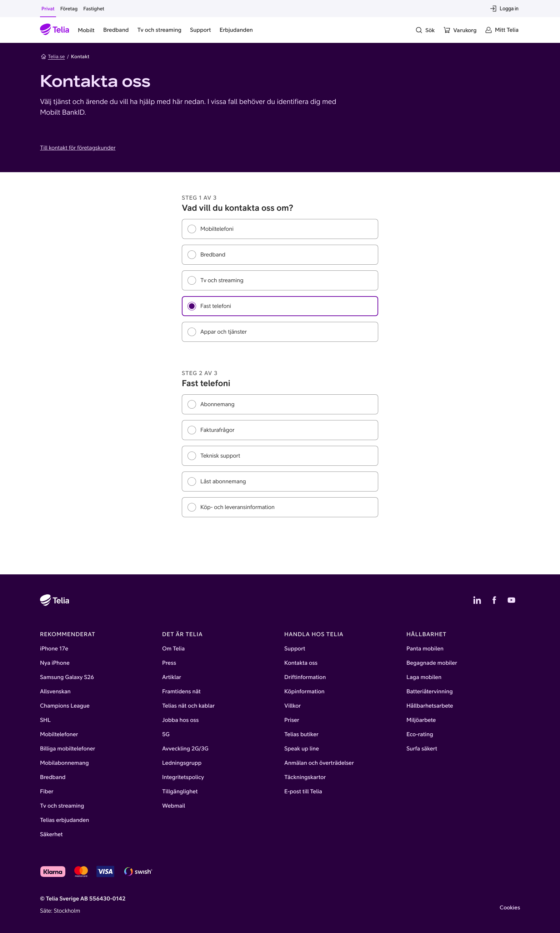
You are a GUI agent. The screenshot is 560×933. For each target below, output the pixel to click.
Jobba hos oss (180, 720)
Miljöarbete (421, 720)
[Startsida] (55, 30)
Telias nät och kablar (188, 706)
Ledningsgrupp (182, 763)
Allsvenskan (55, 692)
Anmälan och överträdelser (319, 763)
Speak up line (302, 749)
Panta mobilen (425, 649)
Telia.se (53, 56)
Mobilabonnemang (64, 763)
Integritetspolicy (183, 777)
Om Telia (173, 649)
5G (166, 734)
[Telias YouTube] (511, 600)
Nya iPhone (55, 663)
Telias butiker (301, 734)
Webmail (174, 806)
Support (295, 649)
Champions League (65, 706)
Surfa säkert (422, 749)
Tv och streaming (62, 806)
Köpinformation (304, 692)
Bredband (53, 777)
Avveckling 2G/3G (185, 749)
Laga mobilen (424, 677)
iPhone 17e (54, 649)
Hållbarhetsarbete (430, 706)
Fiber (47, 792)
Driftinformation (305, 677)
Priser (292, 720)
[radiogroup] (280, 280)
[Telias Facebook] (494, 600)
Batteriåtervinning (430, 692)
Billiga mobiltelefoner (67, 749)
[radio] (280, 229)
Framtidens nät (181, 692)
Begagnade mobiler (432, 663)
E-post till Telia (303, 792)
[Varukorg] (460, 30)
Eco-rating (420, 734)
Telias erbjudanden (64, 820)
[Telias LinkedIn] (477, 600)
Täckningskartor (305, 777)
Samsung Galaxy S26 (67, 677)
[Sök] (425, 30)
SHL (45, 720)
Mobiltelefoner (59, 734)
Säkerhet (51, 834)
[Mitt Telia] (502, 30)
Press (169, 663)
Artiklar (172, 677)
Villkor (292, 706)
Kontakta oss (301, 663)
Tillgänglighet (180, 792)
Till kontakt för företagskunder (78, 148)
